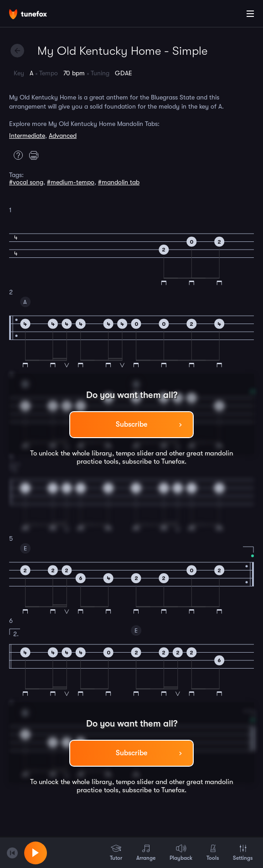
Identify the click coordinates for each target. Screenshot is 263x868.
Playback (181, 852)
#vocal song (26, 182)
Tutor (116, 852)
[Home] (36, 15)
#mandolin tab (119, 182)
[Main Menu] (250, 14)
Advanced (63, 136)
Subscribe (131, 424)
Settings (243, 852)
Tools (213, 852)
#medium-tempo (71, 182)
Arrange (146, 852)
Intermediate (27, 136)
